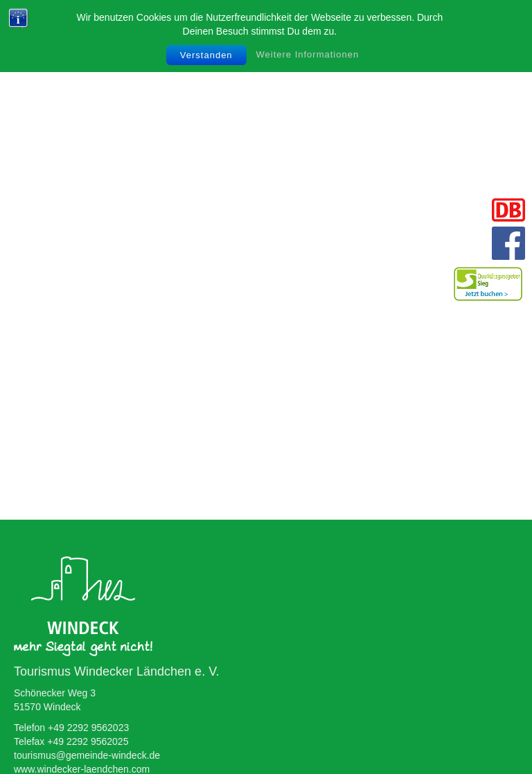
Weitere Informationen (308, 54)
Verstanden (206, 55)
